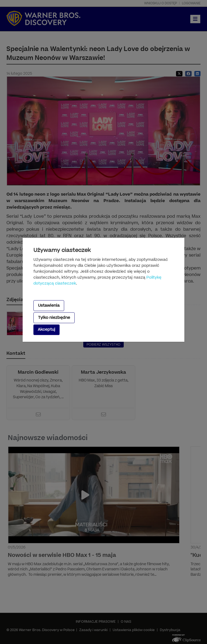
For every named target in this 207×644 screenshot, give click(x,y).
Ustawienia (49, 305)
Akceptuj (46, 330)
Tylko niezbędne (54, 318)
